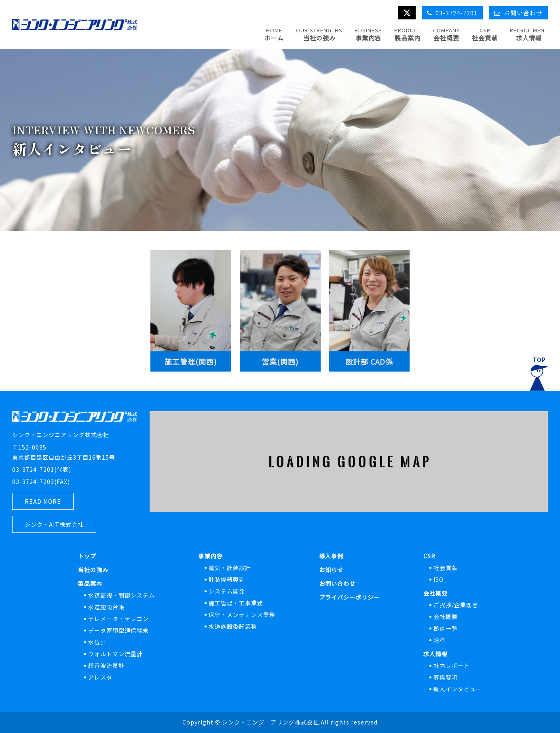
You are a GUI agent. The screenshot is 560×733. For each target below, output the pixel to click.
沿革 (440, 640)
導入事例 (331, 556)
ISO (438, 579)
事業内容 (211, 556)
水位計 (97, 642)
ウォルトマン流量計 (115, 654)
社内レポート (452, 665)
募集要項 (446, 677)
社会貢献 (446, 568)
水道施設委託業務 (233, 626)
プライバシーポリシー (349, 597)
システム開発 (227, 591)
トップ (87, 556)
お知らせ (331, 570)
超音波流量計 (106, 665)
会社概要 (435, 593)
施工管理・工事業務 (236, 603)
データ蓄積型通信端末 (118, 630)
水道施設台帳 (106, 607)
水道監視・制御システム (122, 595)
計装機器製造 (227, 579)
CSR (429, 556)
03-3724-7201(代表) (42, 469)
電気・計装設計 (230, 568)
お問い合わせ (337, 583)
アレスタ (100, 677)
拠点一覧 (446, 628)
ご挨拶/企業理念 (456, 605)
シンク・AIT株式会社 (54, 524)
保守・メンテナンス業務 (242, 615)
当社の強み (93, 570)
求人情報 (435, 654)
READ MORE (43, 501)
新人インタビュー (458, 689)
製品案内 (90, 583)
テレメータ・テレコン (118, 619)
